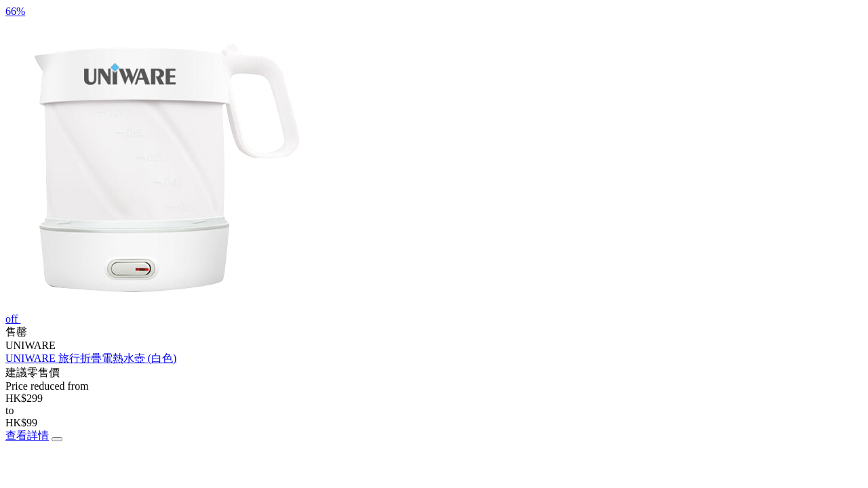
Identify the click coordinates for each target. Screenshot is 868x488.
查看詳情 (27, 435)
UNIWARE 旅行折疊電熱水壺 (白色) (91, 358)
